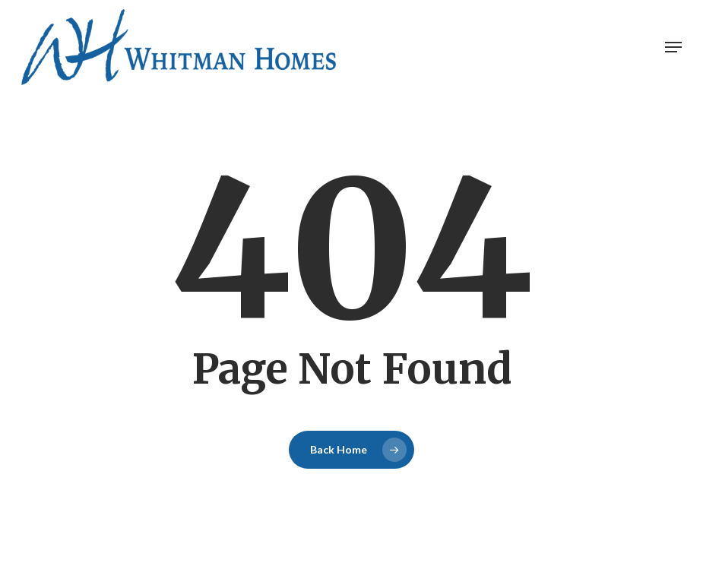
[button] (673, 47)
